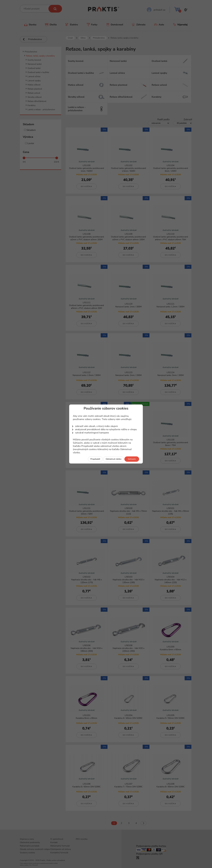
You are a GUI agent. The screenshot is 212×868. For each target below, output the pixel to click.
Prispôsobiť (95, 459)
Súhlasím (132, 459)
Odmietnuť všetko (114, 459)
